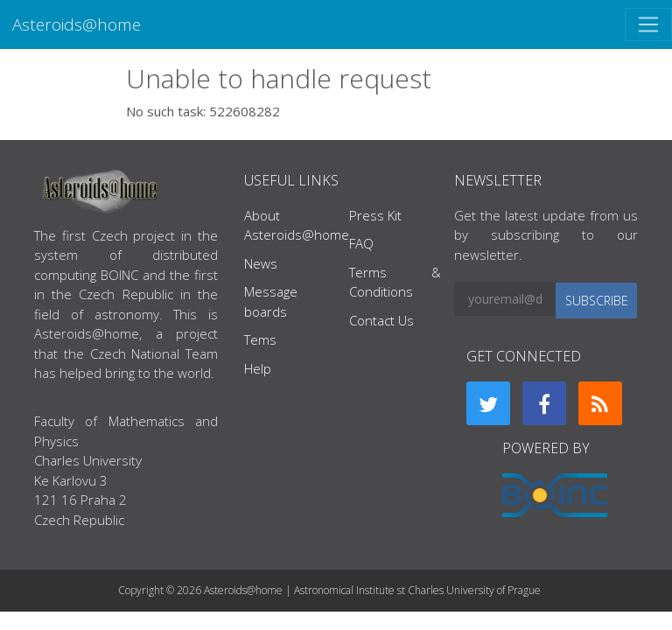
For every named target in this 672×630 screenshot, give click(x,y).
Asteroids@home (77, 24)
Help (258, 368)
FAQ (361, 243)
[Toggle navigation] (648, 24)
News (261, 263)
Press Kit (375, 215)
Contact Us (381, 320)
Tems (260, 339)
